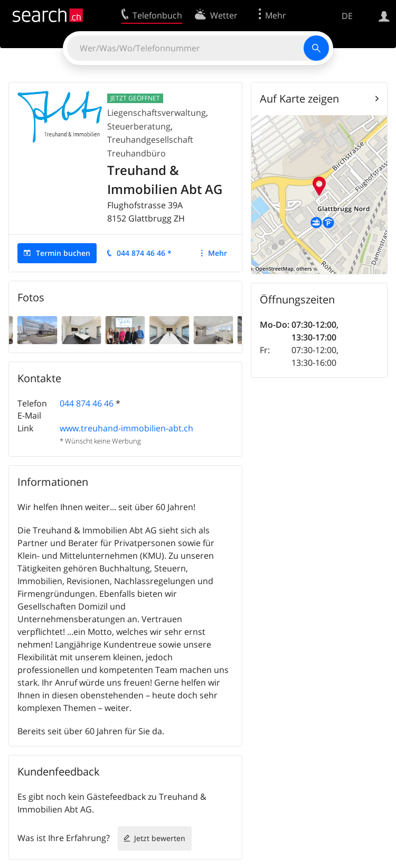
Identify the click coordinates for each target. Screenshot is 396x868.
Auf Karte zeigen (299, 99)
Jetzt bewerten (160, 838)
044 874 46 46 (87, 403)
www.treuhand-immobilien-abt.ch (126, 428)
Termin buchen (63, 253)
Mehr (218, 253)
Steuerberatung (139, 126)
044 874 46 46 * (144, 253)
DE (347, 16)
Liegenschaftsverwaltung (157, 113)
